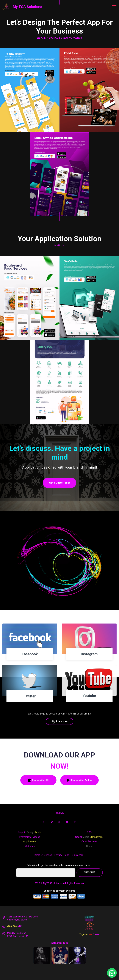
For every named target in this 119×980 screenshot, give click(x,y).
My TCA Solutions (27, 7)
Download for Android (79, 790)
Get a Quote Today (59, 493)
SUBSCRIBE (90, 881)
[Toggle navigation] (114, 7)
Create (96, 938)
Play (59, 569)
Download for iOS (38, 790)
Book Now (59, 728)
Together (84, 938)
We (91, 938)
